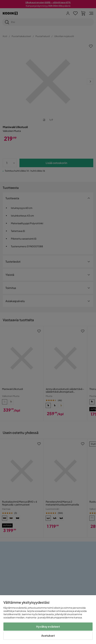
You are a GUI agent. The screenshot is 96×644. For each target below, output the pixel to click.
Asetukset (48, 636)
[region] (48, 620)
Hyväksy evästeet (48, 626)
